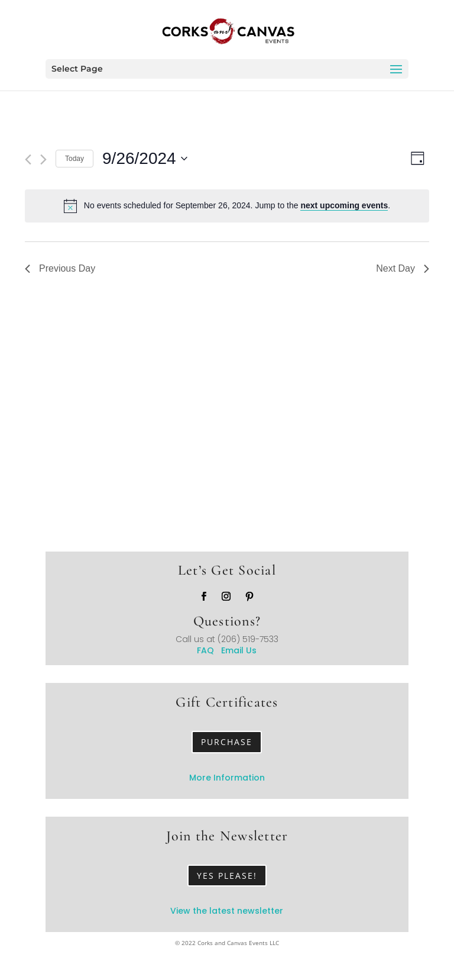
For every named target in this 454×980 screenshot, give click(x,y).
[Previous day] (28, 159)
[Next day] (43, 159)
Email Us (239, 650)
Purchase (227, 742)
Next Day (403, 268)
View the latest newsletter (227, 911)
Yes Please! (227, 876)
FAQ (209, 650)
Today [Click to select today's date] (74, 159)
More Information (227, 778)
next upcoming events (344, 205)
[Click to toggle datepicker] (145, 159)
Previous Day (60, 268)
